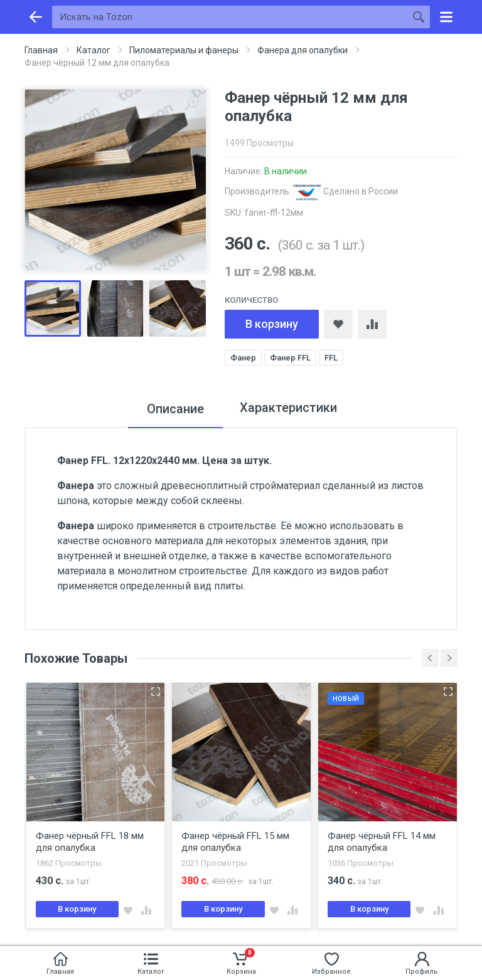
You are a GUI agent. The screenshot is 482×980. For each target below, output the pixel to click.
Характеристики (288, 409)
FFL (331, 358)
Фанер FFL (290, 358)
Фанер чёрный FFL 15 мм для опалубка (235, 842)
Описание (174, 409)
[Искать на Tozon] (230, 17)
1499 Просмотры (259, 143)
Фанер (243, 358)
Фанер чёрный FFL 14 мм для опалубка (382, 842)
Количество (251, 300)
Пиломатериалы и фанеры (184, 50)
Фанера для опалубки (303, 50)
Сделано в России (345, 191)
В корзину (272, 324)
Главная (41, 50)
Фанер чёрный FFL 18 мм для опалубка (90, 842)
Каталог (94, 50)
